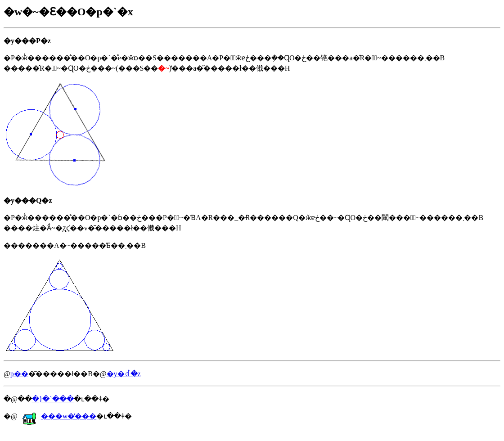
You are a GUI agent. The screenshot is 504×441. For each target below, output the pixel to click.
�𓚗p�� (19, 374)
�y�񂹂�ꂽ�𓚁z (124, 374)
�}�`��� (53, 399)
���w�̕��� (59, 416)
